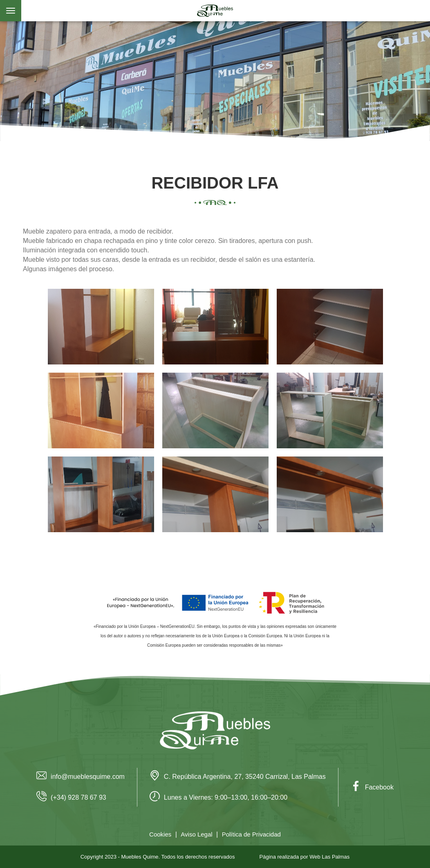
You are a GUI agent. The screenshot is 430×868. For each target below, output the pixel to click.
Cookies (160, 834)
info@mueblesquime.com (81, 777)
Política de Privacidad (251, 834)
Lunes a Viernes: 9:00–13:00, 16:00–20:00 (218, 797)
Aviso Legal (196, 834)
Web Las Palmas (329, 857)
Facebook (372, 787)
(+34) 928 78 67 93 (71, 797)
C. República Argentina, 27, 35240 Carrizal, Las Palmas (238, 777)
